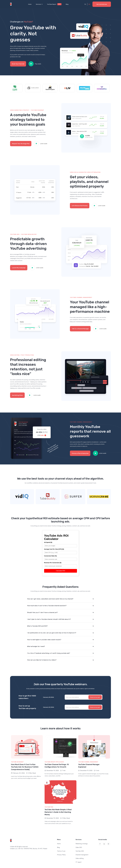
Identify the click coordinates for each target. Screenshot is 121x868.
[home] (11, 4)
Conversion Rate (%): (51, 556)
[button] (39, 4)
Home (30, 4)
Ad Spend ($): (48, 542)
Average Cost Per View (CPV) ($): (54, 549)
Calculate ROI (61, 571)
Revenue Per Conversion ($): (53, 563)
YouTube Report (52, 4)
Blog (67, 4)
